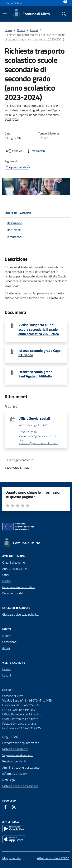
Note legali (9, 780)
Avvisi (34, 30)
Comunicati (9, 642)
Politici (6, 581)
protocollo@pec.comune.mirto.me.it (38, 443)
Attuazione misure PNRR (53, 858)
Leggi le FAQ (10, 737)
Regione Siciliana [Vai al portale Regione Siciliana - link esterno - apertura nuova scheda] (14, 3)
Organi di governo (14, 562)
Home (8, 30)
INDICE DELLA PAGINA (36, 213)
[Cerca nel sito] (64, 14)
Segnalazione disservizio (18, 755)
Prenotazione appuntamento (21, 743)
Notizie (7, 636)
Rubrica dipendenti (14, 761)
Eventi (6, 669)
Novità (21, 30)
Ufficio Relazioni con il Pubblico (22, 714)
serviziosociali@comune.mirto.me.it (38, 436)
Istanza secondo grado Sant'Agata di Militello (35, 374)
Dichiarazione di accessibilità (20, 786)
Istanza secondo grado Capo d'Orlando (40, 353)
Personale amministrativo (19, 587)
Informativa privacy (15, 774)
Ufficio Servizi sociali (34, 418)
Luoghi (7, 675)
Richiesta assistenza (15, 749)
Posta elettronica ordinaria (19, 723)
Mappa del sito (12, 858)
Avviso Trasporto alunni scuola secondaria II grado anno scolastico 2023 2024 (39, 329)
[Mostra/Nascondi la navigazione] (5, 13)
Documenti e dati (13, 593)
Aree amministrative (15, 569)
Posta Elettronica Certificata (20, 719)
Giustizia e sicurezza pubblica (20, 614)
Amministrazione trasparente (21, 767)
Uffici (5, 575)
